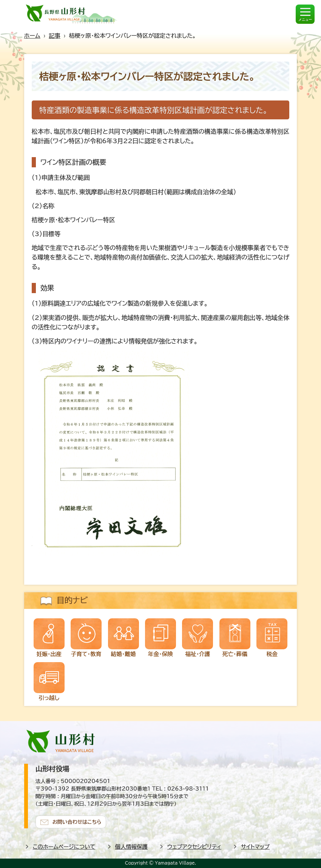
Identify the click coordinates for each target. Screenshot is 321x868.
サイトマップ (255, 847)
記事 (54, 36)
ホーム (32, 36)
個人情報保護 (131, 847)
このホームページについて (64, 847)
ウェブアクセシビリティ (194, 847)
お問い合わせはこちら (77, 822)
